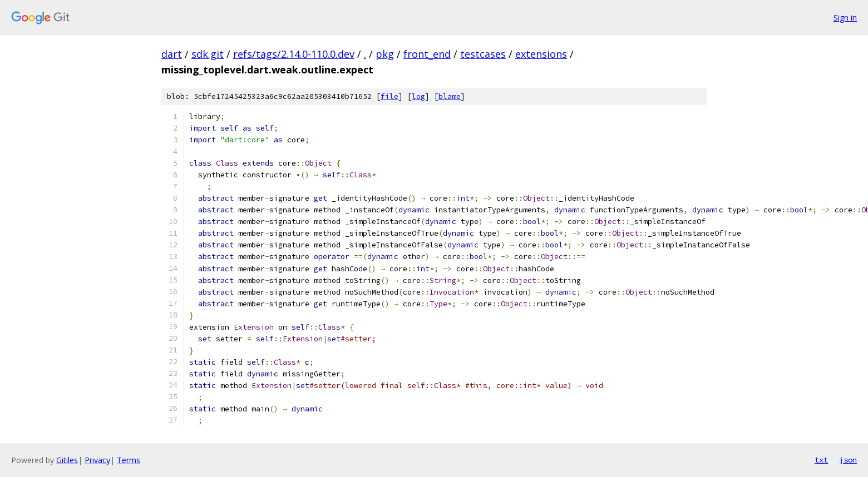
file (389, 96)
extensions (541, 54)
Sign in (845, 18)
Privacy (97, 460)
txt (821, 460)
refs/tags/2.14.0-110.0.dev (294, 54)
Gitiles (67, 460)
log (418, 96)
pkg (385, 54)
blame (450, 96)
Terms (129, 460)
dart (172, 54)
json (848, 460)
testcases (483, 54)
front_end (427, 54)
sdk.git (208, 54)
